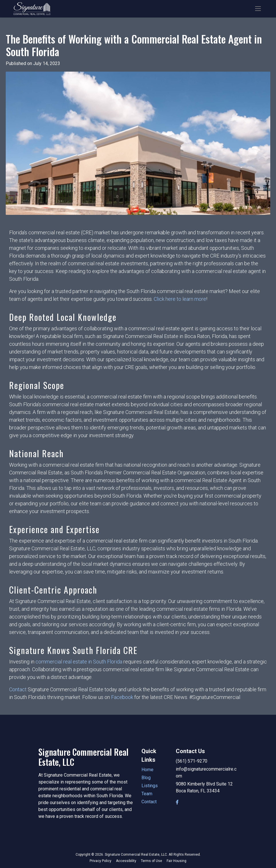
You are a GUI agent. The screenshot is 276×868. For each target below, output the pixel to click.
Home (147, 770)
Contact (18, 689)
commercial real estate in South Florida (79, 662)
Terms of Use (151, 861)
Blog (146, 778)
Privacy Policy (100, 861)
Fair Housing (177, 861)
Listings (150, 786)
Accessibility (126, 861)
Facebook (122, 697)
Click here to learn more (180, 299)
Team (147, 794)
